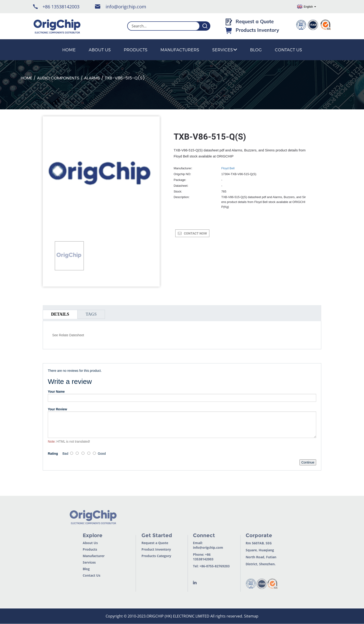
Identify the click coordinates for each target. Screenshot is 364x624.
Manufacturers (180, 50)
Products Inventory (257, 30)
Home (69, 50)
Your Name (56, 392)
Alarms (92, 78)
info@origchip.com (126, 7)
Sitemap (251, 616)
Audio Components (58, 78)
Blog (256, 50)
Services (225, 50)
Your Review (57, 409)
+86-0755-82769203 (208, 566)
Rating (53, 454)
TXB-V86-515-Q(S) (125, 78)
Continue (308, 462)
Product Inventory (150, 549)
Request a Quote (255, 21)
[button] (57, 276)
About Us (100, 50)
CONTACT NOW (195, 233)
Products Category (150, 556)
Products (136, 50)
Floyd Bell (228, 168)
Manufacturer (87, 556)
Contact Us (288, 50)
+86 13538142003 (61, 7)
